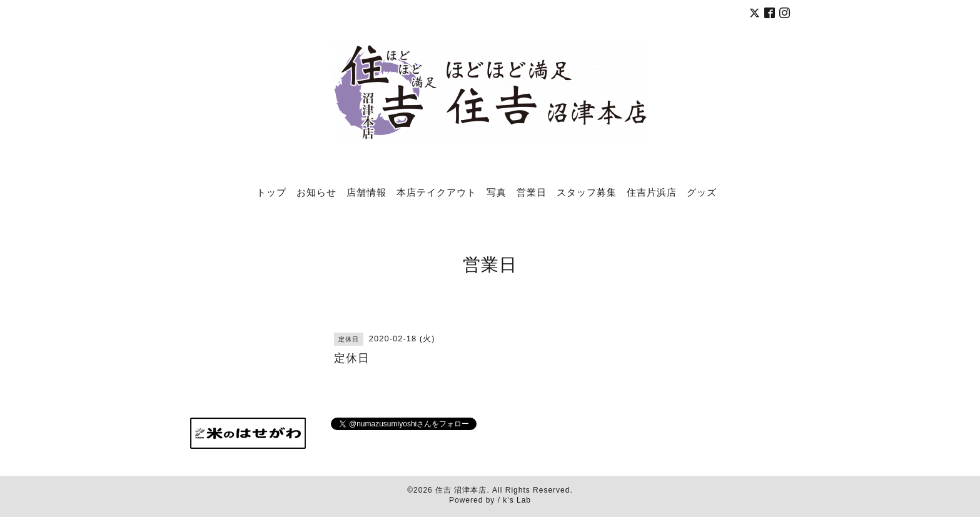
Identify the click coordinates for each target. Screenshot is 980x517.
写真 (497, 192)
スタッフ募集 (587, 192)
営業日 (532, 192)
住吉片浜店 (652, 192)
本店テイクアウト (437, 192)
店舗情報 (366, 192)
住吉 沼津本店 (461, 490)
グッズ (702, 192)
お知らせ (316, 192)
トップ (271, 192)
